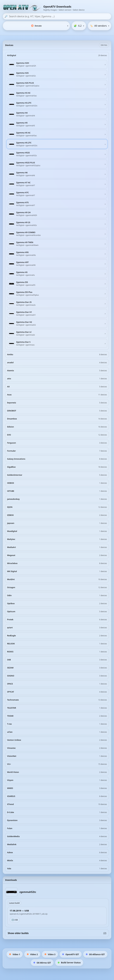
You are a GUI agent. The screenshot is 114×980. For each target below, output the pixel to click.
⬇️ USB (15, 920)
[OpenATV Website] (22, 8)
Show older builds (57, 933)
